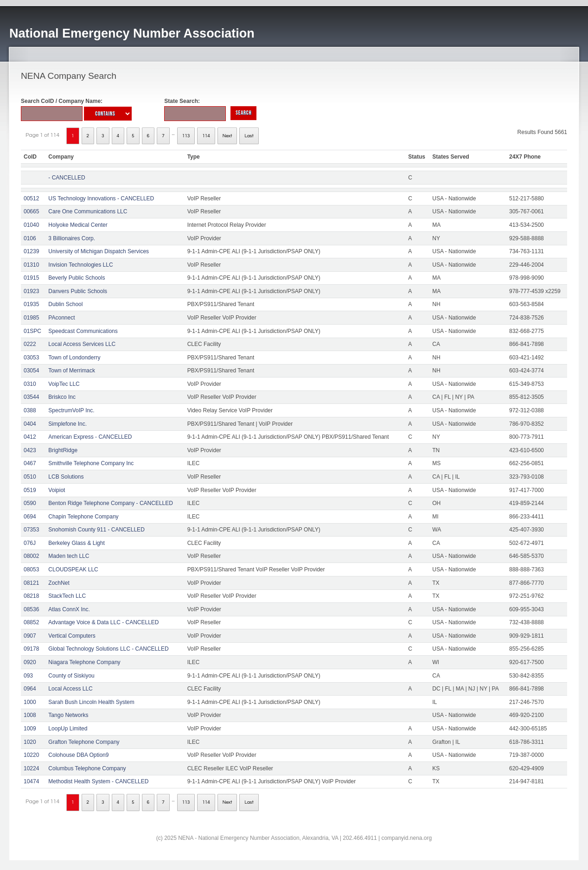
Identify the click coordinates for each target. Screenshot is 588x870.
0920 (30, 662)
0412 (30, 437)
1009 (30, 729)
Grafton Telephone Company (84, 742)
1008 (30, 715)
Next (227, 136)
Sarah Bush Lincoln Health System (91, 702)
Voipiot (57, 490)
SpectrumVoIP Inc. (71, 410)
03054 (31, 371)
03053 (31, 358)
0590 (30, 503)
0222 (30, 344)
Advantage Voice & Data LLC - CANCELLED (103, 622)
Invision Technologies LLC (80, 265)
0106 (30, 238)
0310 (30, 384)
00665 (31, 211)
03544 (31, 397)
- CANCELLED (67, 178)
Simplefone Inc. (67, 424)
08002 (31, 556)
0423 (30, 450)
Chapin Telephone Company (83, 517)
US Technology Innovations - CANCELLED (101, 198)
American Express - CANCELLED (90, 437)
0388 (30, 410)
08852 (31, 622)
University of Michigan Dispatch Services (99, 251)
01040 (31, 225)
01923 (31, 291)
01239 (31, 251)
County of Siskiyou (71, 676)
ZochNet (59, 583)
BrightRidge (63, 450)
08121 (31, 583)
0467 (30, 463)
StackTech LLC (67, 596)
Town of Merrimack (72, 371)
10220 (31, 755)
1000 (30, 702)
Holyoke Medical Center (78, 225)
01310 (31, 265)
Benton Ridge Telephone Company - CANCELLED (111, 503)
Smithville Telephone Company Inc (91, 463)
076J (30, 543)
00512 (31, 198)
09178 (31, 649)
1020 (30, 742)
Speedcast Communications (83, 331)
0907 (30, 636)
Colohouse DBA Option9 (78, 755)
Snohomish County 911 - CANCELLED (96, 530)
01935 (31, 304)
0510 (30, 477)
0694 (30, 517)
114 (206, 136)
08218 (31, 596)
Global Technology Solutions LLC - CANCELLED (108, 649)
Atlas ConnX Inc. (69, 609)
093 (28, 676)
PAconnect (61, 318)
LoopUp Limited (68, 729)
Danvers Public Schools (78, 291)
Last (249, 136)
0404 (30, 424)
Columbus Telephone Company (87, 768)
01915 (31, 278)
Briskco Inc (62, 397)
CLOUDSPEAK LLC (73, 569)
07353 (31, 530)
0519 (30, 490)
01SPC (32, 331)
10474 (31, 781)
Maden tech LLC (69, 556)
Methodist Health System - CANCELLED (98, 781)
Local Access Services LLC (82, 344)
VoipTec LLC (64, 384)
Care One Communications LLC (88, 211)
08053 (31, 569)
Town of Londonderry (74, 358)
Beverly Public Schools (77, 278)
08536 (31, 609)
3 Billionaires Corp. (72, 238)
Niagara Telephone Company (84, 662)
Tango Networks (68, 715)
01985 (31, 318)
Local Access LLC (70, 689)
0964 (30, 689)
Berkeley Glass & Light (76, 543)
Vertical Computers (72, 636)
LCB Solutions (66, 477)
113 (186, 136)
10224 (31, 768)
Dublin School (65, 304)
